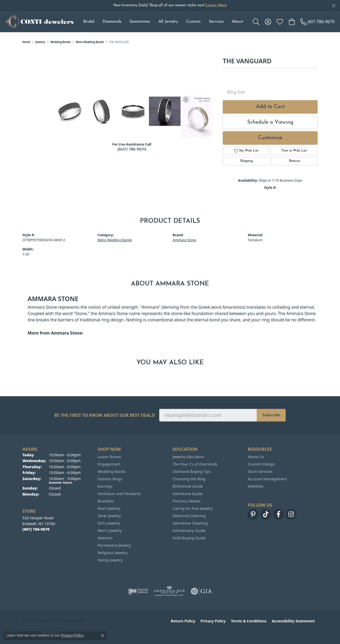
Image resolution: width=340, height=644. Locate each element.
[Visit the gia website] (201, 591)
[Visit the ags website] (169, 591)
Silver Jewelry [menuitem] (109, 516)
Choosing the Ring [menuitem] (189, 479)
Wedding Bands (60, 42)
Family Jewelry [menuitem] (110, 560)
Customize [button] (270, 138)
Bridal (89, 22)
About (237, 22)
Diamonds (112, 22)
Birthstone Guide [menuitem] (188, 486)
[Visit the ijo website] (138, 591)
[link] (317, 22)
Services (216, 22)
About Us (256, 457)
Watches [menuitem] (105, 538)
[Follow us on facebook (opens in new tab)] (278, 514)
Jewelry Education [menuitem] (188, 457)
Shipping (246, 161)
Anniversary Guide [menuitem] (189, 531)
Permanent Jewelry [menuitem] (114, 545)
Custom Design (261, 464)
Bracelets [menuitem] (106, 501)
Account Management (267, 479)
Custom (193, 22)
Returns (295, 161)
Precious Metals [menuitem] (187, 501)
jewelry (40, 42)
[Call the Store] (36, 529)
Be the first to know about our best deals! (105, 415)
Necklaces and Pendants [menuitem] (119, 494)
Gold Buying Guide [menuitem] (189, 538)
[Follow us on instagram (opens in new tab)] (291, 514)
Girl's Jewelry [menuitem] (109, 523)
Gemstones (140, 22)
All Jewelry (168, 22)
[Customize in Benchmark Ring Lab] (196, 117)
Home (26, 42)
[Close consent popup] (103, 636)
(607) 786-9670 (132, 149)
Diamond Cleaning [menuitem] (189, 516)
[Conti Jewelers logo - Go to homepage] (40, 22)
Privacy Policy (213, 621)
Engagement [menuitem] (109, 464)
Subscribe (271, 415)
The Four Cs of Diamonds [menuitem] (195, 464)
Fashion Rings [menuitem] (110, 479)
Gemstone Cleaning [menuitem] (190, 523)
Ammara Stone (184, 240)
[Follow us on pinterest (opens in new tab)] (253, 514)
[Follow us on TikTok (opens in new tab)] (266, 514)
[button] (256, 22)
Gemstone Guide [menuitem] (188, 494)
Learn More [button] (216, 5)
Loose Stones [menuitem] (109, 457)
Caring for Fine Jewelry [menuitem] (193, 508)
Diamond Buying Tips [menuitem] (192, 471)
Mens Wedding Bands (90, 42)
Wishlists (256, 486)
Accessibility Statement (293, 621)
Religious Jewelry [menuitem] (112, 553)
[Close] (334, 6)
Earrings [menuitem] (105, 486)
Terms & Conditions (249, 621)
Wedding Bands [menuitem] (111, 471)
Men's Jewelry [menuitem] (110, 531)
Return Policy (183, 621)
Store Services (260, 471)
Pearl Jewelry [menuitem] (109, 508)
